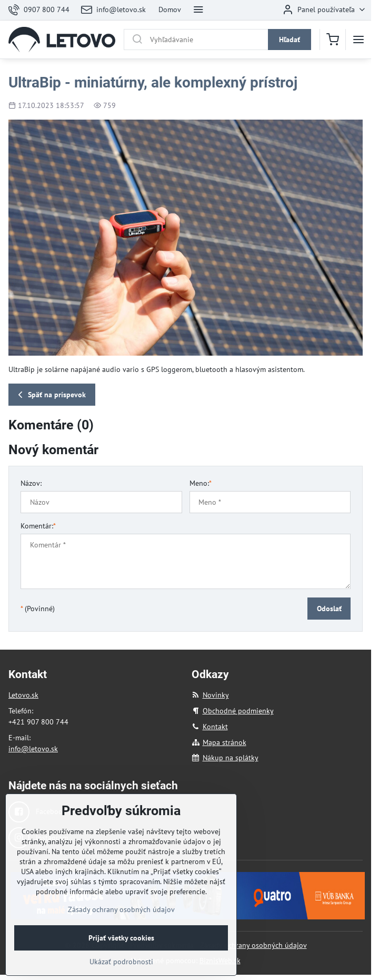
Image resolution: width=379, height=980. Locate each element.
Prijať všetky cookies (121, 963)
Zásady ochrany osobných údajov (253, 945)
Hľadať (290, 40)
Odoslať (329, 609)
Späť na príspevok (50, 395)
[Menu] (358, 40)
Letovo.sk (23, 695)
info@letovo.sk (33, 749)
